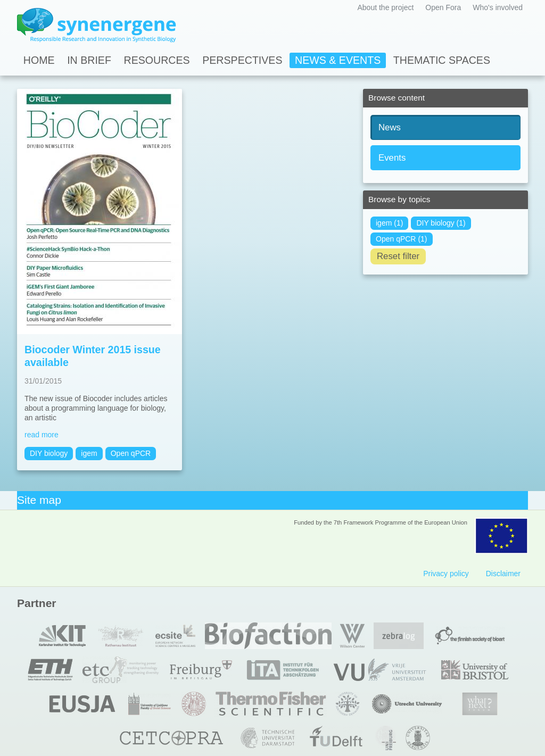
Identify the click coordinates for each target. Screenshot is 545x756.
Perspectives (242, 60)
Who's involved (498, 7)
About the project (385, 7)
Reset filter (398, 256)
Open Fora (443, 7)
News (390, 127)
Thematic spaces (442, 60)
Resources (157, 60)
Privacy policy (446, 574)
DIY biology (49, 453)
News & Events (338, 60)
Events (392, 158)
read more (42, 435)
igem (89, 453)
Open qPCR (131, 453)
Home (39, 60)
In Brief (89, 60)
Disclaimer (503, 574)
